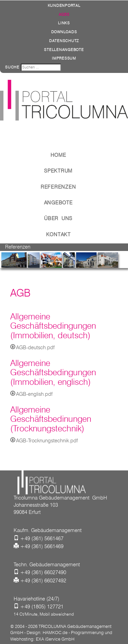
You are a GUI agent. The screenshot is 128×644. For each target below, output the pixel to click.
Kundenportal (64, 5)
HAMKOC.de (55, 632)
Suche (12, 67)
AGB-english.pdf (34, 394)
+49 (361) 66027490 (43, 572)
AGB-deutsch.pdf (35, 348)
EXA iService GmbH (55, 639)
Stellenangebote (64, 50)
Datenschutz (64, 41)
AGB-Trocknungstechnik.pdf (47, 441)
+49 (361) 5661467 (42, 539)
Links (64, 23)
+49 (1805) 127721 (42, 607)
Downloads (64, 32)
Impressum (64, 58)
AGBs (64, 14)
